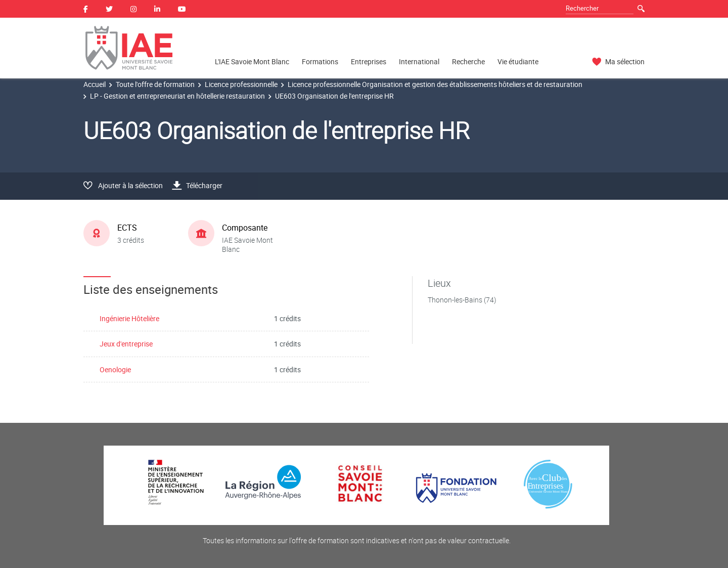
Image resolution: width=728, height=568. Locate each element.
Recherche (468, 61)
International (419, 61)
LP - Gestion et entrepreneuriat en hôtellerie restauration (177, 96)
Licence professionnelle (241, 84)
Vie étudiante (518, 61)
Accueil (95, 84)
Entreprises (369, 61)
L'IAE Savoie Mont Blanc (252, 61)
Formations (320, 61)
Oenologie (115, 369)
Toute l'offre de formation (155, 84)
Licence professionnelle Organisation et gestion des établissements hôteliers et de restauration (435, 84)
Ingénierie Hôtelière (129, 318)
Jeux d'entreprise (126, 344)
